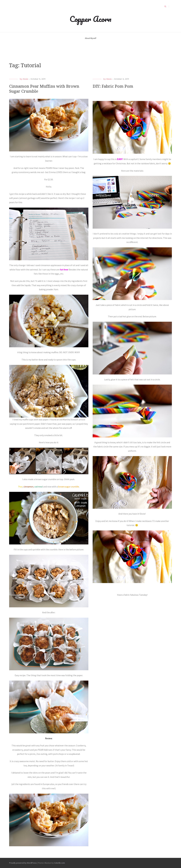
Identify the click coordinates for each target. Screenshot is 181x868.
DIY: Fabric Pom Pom (113, 86)
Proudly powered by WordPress (23, 863)
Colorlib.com (59, 863)
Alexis (25, 79)
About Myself (91, 38)
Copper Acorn (90, 19)
